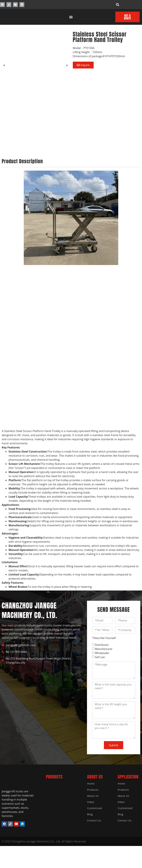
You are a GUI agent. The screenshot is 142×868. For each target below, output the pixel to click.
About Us (93, 796)
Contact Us (94, 820)
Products (93, 790)
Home (91, 784)
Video (91, 802)
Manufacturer (104, 649)
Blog (90, 814)
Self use (100, 657)
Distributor (102, 645)
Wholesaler (102, 653)
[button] (118, 5)
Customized (95, 808)
